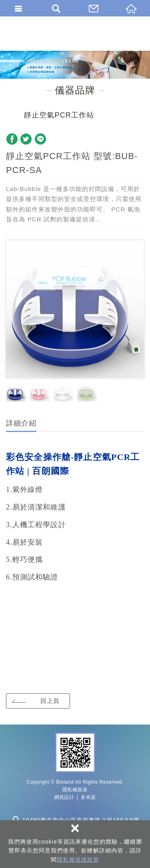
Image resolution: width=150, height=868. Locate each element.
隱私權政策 (75, 790)
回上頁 (50, 701)
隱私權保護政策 (78, 860)
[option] (75, 309)
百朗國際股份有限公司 (75, 33)
